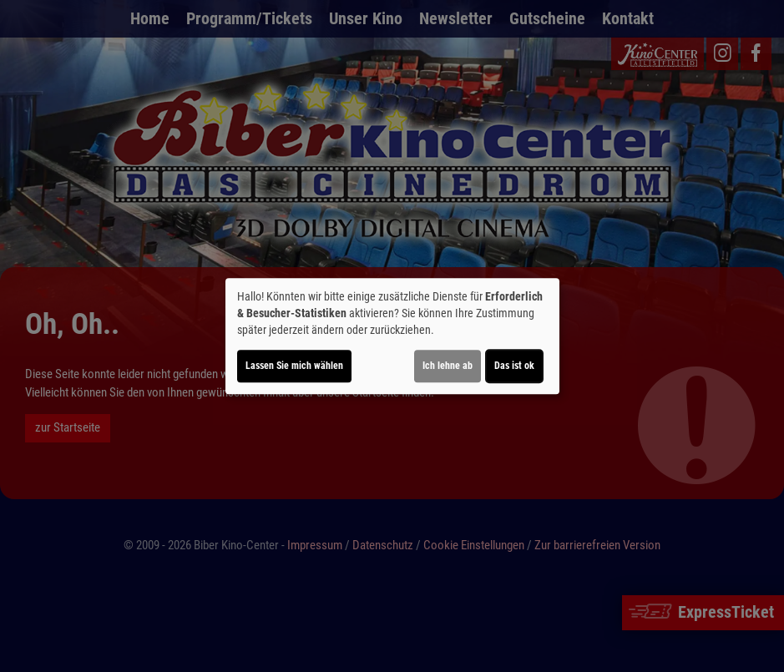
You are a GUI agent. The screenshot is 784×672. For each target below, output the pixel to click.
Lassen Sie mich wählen (294, 366)
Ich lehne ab (448, 366)
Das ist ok (514, 366)
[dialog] (392, 336)
